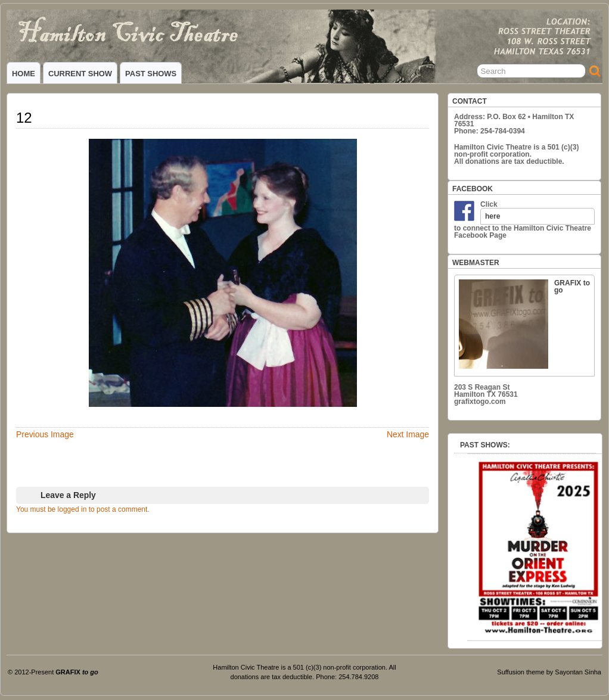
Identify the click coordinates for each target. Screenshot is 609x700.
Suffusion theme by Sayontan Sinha (549, 672)
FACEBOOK (473, 189)
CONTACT (470, 101)
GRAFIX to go (524, 324)
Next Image (408, 434)
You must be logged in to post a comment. (83, 509)
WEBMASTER (476, 263)
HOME (24, 74)
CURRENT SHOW (80, 74)
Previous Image (45, 434)
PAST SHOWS (151, 74)
